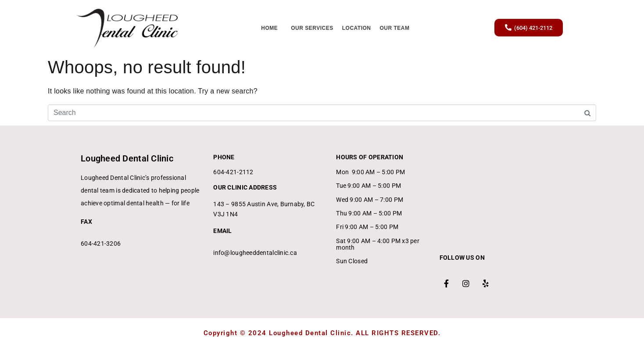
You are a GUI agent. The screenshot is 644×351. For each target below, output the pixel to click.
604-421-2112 (233, 172)
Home (269, 28)
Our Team (395, 28)
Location (357, 28)
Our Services (312, 28)
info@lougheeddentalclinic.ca (255, 253)
